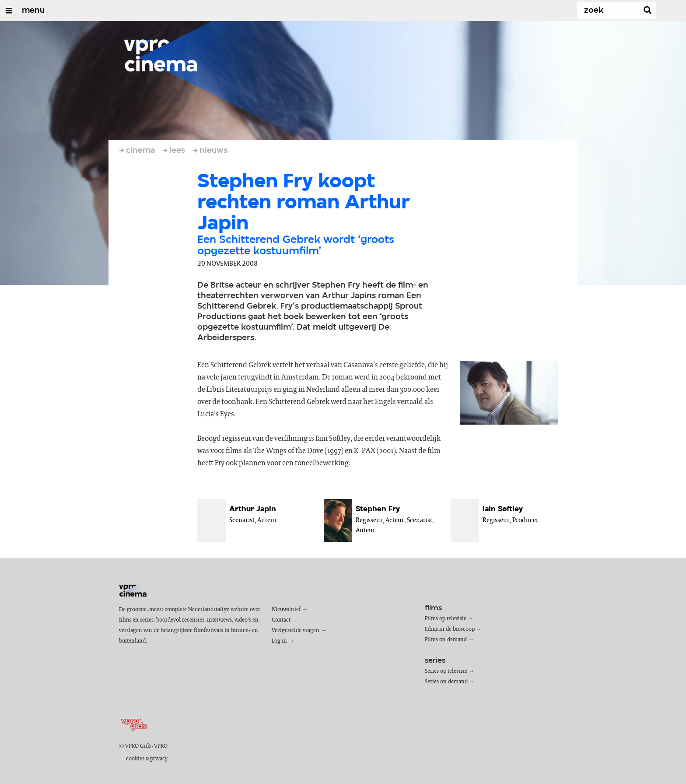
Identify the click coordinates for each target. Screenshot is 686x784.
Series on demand (446, 682)
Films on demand (446, 640)
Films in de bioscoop (450, 629)
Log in (279, 641)
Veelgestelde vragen (296, 631)
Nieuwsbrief (286, 610)
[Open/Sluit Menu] (9, 11)
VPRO (161, 746)
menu (33, 11)
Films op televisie (446, 619)
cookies (135, 759)
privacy (159, 759)
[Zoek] (605, 11)
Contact (281, 620)
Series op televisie (446, 671)
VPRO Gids (138, 746)
